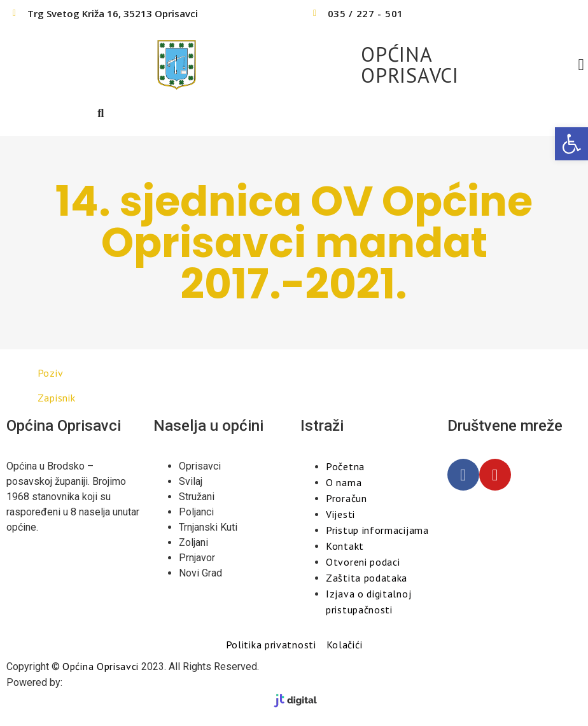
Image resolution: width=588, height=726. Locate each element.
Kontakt (345, 546)
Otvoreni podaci (363, 562)
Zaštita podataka (367, 578)
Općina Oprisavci (101, 666)
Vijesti (340, 514)
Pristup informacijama (377, 530)
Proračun (346, 498)
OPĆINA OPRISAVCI (409, 65)
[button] (571, 144)
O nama (344, 482)
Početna (345, 466)
